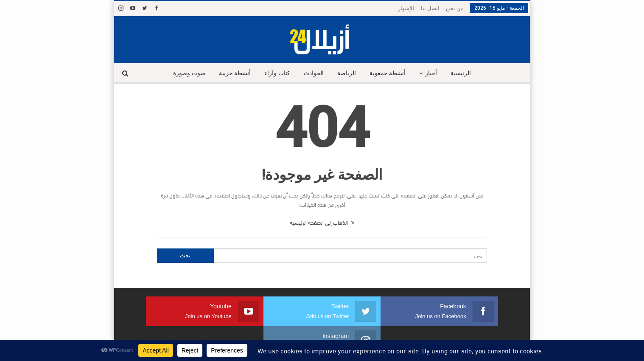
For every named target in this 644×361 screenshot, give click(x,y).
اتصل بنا (430, 8)
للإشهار (406, 8)
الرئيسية (465, 73)
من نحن (455, 8)
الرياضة (347, 73)
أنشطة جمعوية (389, 73)
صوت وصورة (185, 73)
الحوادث (313, 73)
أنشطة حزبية (232, 73)
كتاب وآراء (276, 73)
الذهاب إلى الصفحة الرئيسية (322, 222)
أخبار (434, 73)
